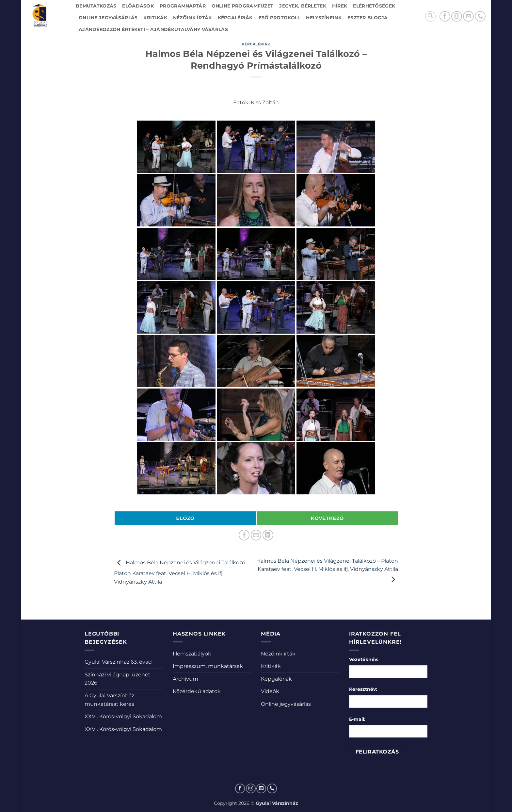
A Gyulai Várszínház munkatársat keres (109, 700)
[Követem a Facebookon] (445, 17)
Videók (270, 691)
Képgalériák (235, 18)
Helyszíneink (324, 18)
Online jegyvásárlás (108, 18)
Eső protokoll (280, 18)
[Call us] (480, 17)
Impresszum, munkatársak (208, 666)
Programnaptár (183, 6)
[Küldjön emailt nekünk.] (468, 17)
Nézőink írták (192, 18)
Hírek (340, 6)
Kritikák (155, 18)
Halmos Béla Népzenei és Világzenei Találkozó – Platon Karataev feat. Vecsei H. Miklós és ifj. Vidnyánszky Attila (182, 572)
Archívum (185, 679)
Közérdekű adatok (197, 691)
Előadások (138, 6)
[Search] (430, 16)
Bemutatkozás (96, 6)
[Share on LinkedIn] (268, 535)
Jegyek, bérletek (303, 6)
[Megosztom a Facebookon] (244, 535)
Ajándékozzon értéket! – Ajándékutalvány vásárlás (153, 29)
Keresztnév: (363, 689)
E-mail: (357, 719)
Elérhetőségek (374, 6)
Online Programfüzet (242, 6)
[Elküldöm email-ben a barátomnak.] (256, 535)
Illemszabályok (192, 654)
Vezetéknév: (364, 659)
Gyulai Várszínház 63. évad (118, 662)
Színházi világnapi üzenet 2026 (118, 679)
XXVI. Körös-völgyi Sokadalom (123, 716)
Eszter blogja (368, 18)
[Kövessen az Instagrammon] (457, 17)
